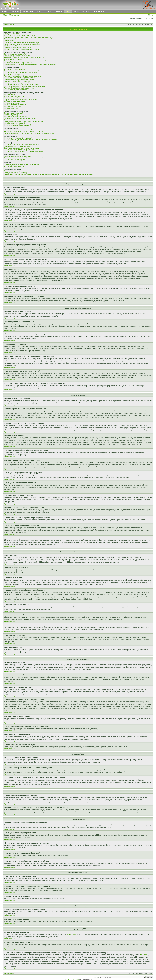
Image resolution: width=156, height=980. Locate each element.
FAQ (150, 16)
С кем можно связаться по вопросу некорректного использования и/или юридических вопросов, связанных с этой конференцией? (48, 174)
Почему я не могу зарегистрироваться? (17, 48)
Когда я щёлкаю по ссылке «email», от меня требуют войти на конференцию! (30, 64)
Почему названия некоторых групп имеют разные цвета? (23, 122)
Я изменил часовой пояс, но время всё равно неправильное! (25, 58)
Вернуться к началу (9, 194)
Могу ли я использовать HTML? (15, 96)
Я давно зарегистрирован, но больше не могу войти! (22, 44)
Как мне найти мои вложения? (14, 166)
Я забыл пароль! (9, 41)
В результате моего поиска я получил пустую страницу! (23, 148)
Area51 (6, 947)
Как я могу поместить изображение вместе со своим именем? (25, 61)
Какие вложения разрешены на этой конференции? (21, 164)
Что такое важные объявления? (15, 101)
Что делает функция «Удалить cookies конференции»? (22, 49)
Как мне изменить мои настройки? (16, 54)
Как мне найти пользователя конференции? (19, 150)
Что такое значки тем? (11, 108)
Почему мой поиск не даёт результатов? (18, 146)
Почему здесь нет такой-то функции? (16, 173)
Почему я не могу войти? (12, 34)
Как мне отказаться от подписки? (15, 160)
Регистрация (14, 16)
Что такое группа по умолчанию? (15, 123)
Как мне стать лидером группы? (15, 120)
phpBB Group (72, 935)
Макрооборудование (54, 11)
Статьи (40, 11)
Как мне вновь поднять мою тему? (16, 90)
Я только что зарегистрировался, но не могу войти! (21, 42)
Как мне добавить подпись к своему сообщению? (21, 73)
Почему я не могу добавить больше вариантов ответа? (23, 76)
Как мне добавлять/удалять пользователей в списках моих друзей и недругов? (31, 140)
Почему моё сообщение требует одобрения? (19, 88)
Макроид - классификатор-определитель (89, 11)
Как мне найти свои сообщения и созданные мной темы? (23, 151)
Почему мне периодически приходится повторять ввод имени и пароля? (28, 37)
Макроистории (28, 11)
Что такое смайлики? (11, 98)
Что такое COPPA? (10, 46)
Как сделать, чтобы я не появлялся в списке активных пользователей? (28, 39)
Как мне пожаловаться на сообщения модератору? (21, 85)
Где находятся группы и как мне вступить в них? (20, 118)
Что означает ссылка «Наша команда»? (17, 125)
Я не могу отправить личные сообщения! (18, 130)
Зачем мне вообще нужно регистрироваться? (19, 36)
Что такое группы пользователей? (15, 117)
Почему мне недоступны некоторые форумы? (19, 79)
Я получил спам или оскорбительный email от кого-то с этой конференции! (29, 133)
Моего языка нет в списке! (13, 59)
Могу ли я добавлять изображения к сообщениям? (21, 100)
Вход (6, 16)
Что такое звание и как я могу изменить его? (19, 63)
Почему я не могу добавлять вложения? (17, 81)
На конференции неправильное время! (17, 56)
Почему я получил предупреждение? (16, 83)
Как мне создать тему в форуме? (15, 69)
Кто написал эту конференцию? (15, 171)
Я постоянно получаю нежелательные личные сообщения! (24, 132)
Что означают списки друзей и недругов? (18, 138)
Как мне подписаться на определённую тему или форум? (23, 158)
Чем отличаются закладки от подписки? (17, 156)
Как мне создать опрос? (12, 74)
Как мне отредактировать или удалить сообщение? (21, 71)
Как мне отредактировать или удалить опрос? (19, 78)
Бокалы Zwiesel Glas (73, 979)
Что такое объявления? (12, 103)
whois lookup (144, 955)
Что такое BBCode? (10, 95)
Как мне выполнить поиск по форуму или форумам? (22, 145)
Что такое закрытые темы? (13, 107)
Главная (5, 11)
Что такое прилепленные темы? (15, 105)
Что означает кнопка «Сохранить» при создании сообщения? (25, 86)
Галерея (15, 11)
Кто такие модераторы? (12, 115)
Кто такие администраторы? (13, 113)
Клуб (68, 11)
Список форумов (9, 25)
